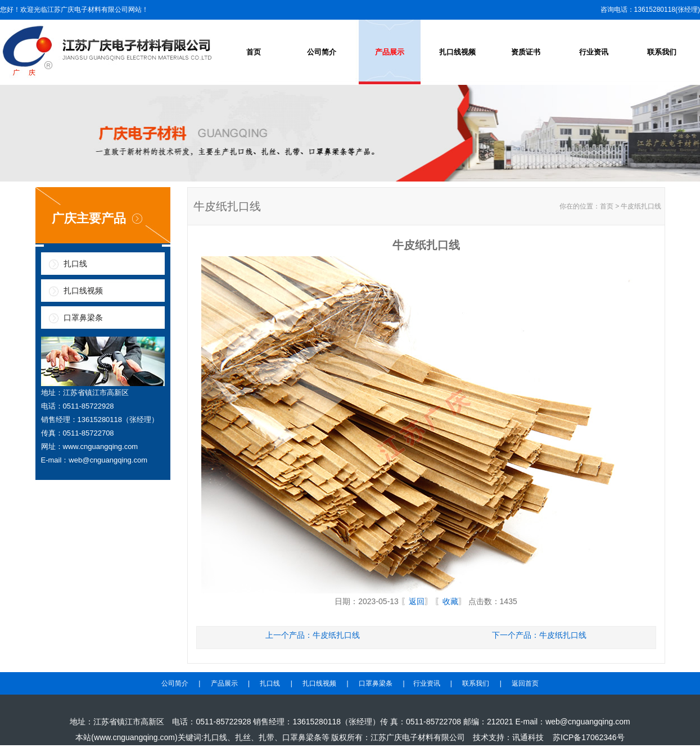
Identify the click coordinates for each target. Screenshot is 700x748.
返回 (417, 601)
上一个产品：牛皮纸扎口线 (313, 635)
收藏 (450, 601)
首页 (254, 52)
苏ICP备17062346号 (589, 737)
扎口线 (75, 264)
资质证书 (526, 52)
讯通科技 (528, 737)
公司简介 (322, 52)
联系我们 (662, 52)
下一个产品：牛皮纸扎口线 (539, 635)
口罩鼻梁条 (83, 318)
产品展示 (390, 52)
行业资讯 (594, 52)
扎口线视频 (457, 52)
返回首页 (525, 683)
